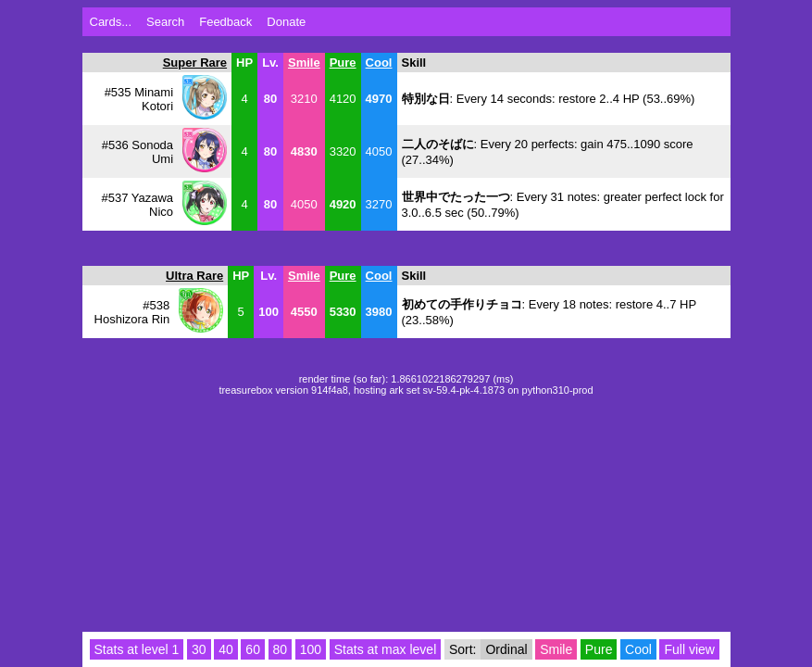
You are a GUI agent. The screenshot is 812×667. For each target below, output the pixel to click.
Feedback (225, 22)
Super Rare (195, 63)
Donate (286, 22)
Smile (304, 63)
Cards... (111, 22)
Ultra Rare (194, 276)
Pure (343, 63)
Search (165, 22)
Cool (379, 63)
